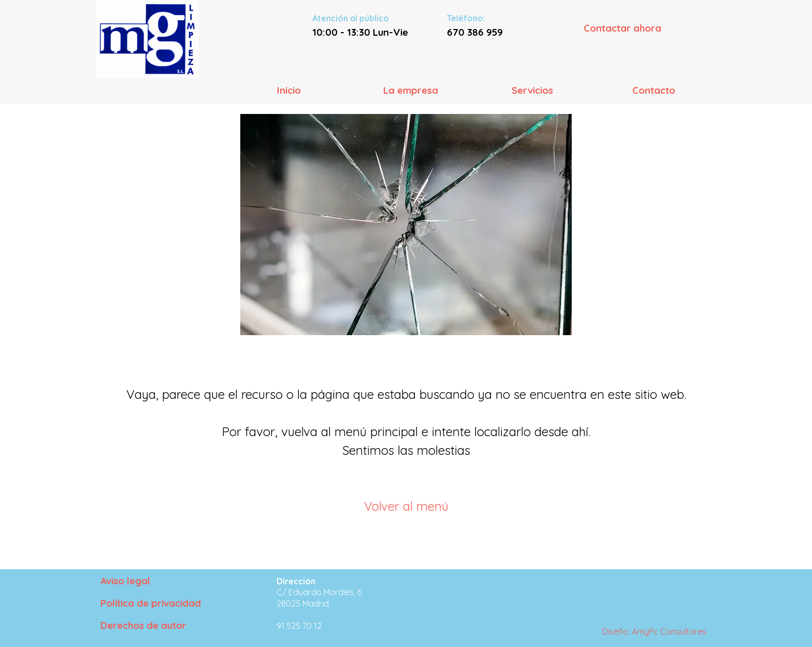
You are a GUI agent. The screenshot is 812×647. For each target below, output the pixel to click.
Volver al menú (406, 506)
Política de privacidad (151, 603)
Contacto (654, 90)
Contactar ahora (622, 28)
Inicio (289, 90)
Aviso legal (125, 581)
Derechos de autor (143, 625)
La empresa (411, 90)
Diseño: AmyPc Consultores (654, 631)
